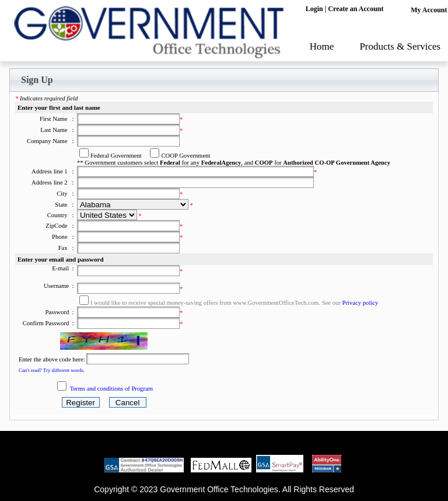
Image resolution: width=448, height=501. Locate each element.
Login (314, 9)
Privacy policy (360, 303)
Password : (61, 312)
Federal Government (116, 156)
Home (322, 46)
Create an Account (356, 9)
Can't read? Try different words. (52, 370)
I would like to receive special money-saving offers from (162, 303)
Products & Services (400, 46)
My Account (429, 10)
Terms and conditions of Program (112, 389)
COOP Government (185, 156)
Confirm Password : (50, 323)
